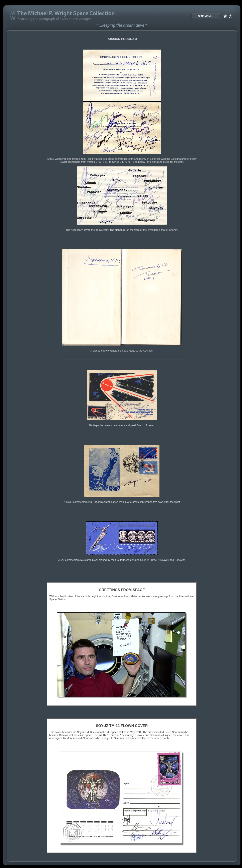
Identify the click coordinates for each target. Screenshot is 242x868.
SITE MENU (205, 16)
